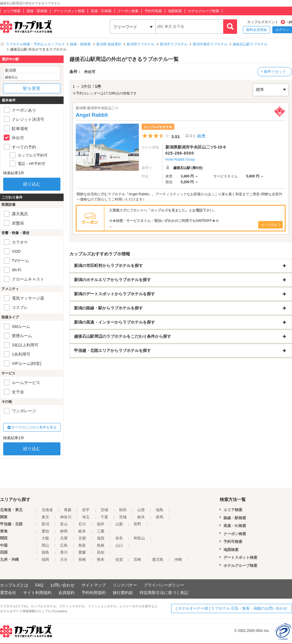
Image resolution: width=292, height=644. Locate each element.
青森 (68, 510)
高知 (101, 552)
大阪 (45, 538)
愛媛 (82, 552)
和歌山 (139, 538)
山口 (119, 545)
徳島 (45, 552)
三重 (101, 531)
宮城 (104, 510)
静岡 (64, 531)
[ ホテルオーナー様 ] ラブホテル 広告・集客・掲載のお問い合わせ (232, 608)
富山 (64, 524)
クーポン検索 (128, 11)
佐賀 (119, 559)
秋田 (123, 510)
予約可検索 (153, 11)
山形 (141, 510)
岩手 (86, 510)
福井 (101, 524)
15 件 (201, 136)
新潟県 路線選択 (109, 44)
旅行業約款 (123, 593)
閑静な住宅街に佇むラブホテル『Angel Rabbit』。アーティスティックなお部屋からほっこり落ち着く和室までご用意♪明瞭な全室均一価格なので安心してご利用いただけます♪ (179, 197)
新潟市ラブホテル (174, 44)
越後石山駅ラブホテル (250, 44)
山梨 (119, 524)
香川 (64, 552)
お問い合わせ (62, 585)
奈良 (119, 538)
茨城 (123, 517)
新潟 (45, 524)
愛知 (45, 531)
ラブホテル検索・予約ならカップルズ (35, 44)
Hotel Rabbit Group (180, 159)
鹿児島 (158, 559)
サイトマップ (94, 585)
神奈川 (66, 517)
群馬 (160, 517)
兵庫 (64, 538)
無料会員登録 (256, 30)
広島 (64, 545)
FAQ (39, 585)
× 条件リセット (273, 72)
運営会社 (8, 593)
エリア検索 (12, 11)
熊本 (101, 559)
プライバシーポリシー (164, 585)
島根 (101, 545)
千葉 (104, 517)
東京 (45, 517)
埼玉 (86, 517)
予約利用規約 (94, 593)
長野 (137, 524)
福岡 (45, 559)
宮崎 (137, 559)
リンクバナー (125, 585)
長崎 (82, 559)
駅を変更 (32, 88)
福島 (160, 510)
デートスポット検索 (69, 11)
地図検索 (175, 11)
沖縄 (178, 559)
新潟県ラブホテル (141, 44)
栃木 (141, 517)
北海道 (47, 510)
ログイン (282, 30)
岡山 (45, 545)
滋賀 (101, 538)
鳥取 (82, 545)
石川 (82, 524)
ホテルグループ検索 (204, 11)
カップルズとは (14, 585)
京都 (82, 538)
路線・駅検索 (37, 11)
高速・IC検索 (101, 11)
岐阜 (82, 531)
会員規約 (66, 593)
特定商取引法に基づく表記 (164, 593)
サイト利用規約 (37, 593)
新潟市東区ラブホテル (210, 44)
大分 (64, 559)
